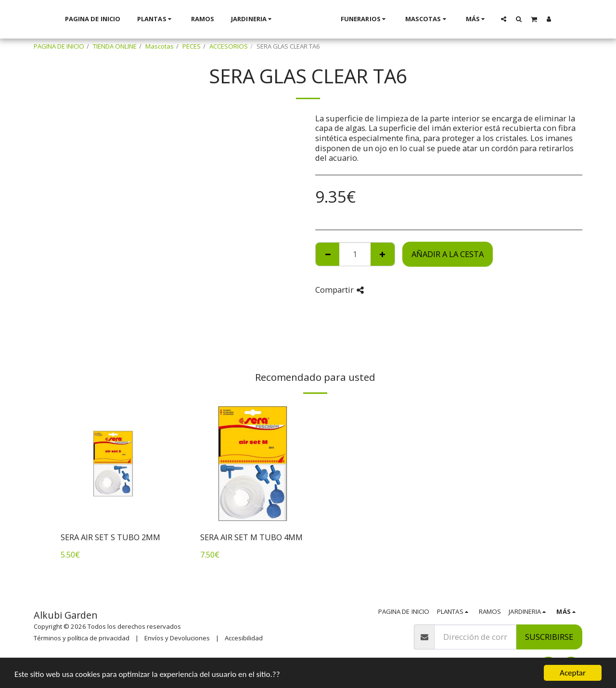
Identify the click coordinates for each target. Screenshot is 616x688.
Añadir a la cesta (448, 254)
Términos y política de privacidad (82, 638)
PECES (192, 46)
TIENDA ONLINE (115, 46)
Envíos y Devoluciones (177, 638)
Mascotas (160, 46)
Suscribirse (549, 637)
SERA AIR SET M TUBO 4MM (251, 537)
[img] (113, 464)
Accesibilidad (244, 638)
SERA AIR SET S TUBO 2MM (110, 537)
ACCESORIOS (229, 46)
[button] (516, 19)
